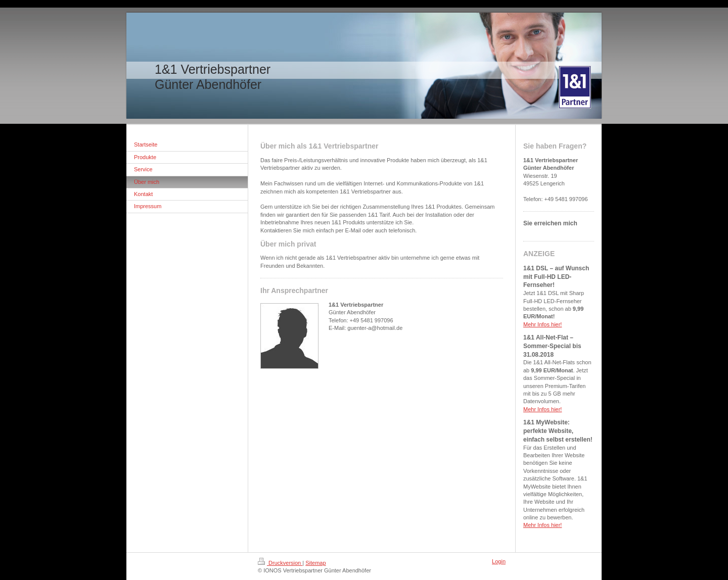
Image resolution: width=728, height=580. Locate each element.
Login (499, 561)
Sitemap (315, 563)
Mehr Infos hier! (542, 324)
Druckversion (280, 563)
